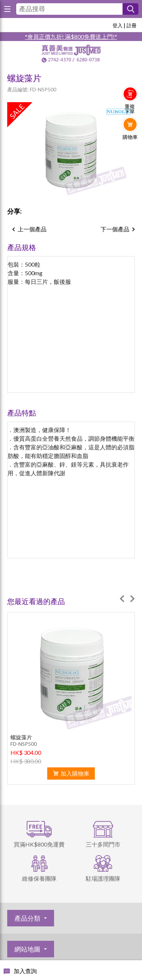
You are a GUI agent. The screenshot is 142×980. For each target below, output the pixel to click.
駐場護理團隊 (103, 878)
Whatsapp (130, 152)
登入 (117, 25)
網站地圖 (27, 949)
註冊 (132, 25)
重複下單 (130, 109)
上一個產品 (32, 229)
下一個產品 (115, 229)
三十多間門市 (103, 844)
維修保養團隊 (39, 878)
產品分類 (27, 918)
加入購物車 (75, 773)
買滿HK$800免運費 (39, 844)
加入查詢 (25, 971)
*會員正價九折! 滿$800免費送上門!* (71, 37)
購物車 (130, 137)
